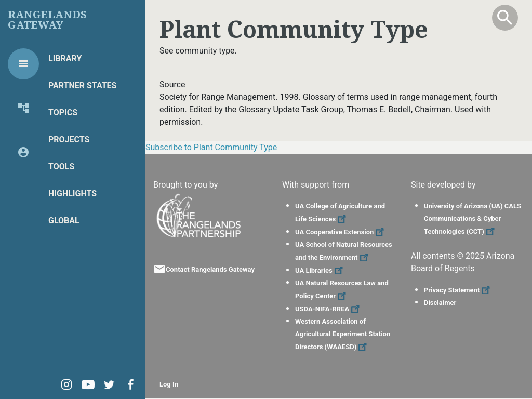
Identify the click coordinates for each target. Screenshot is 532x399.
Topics (63, 112)
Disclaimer (440, 303)
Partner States (82, 85)
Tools (61, 167)
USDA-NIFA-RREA (329, 309)
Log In (169, 384)
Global (64, 221)
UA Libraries (320, 270)
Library (65, 58)
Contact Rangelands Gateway (210, 269)
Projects (69, 139)
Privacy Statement (458, 290)
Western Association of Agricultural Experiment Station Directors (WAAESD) (343, 334)
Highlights (72, 194)
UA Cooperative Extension (341, 232)
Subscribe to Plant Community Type (211, 147)
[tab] (23, 64)
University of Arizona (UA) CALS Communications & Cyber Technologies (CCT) (473, 219)
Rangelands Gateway (47, 20)
